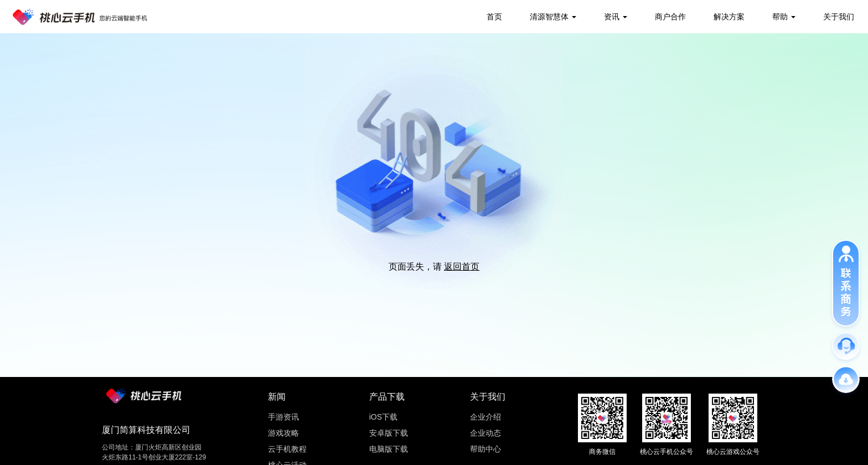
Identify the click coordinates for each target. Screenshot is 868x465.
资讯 (612, 17)
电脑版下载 (389, 449)
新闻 (277, 397)
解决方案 (729, 17)
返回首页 (462, 267)
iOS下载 (383, 417)
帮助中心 (485, 449)
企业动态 (485, 433)
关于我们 (839, 17)
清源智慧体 (549, 17)
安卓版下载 (389, 433)
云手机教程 (287, 449)
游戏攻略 (283, 433)
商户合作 (670, 17)
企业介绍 (485, 417)
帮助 (780, 17)
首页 (494, 17)
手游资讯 (283, 417)
